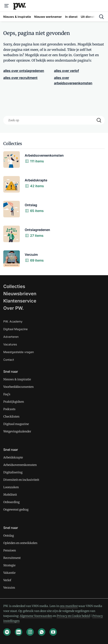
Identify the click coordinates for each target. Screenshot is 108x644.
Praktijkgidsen (14, 402)
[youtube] (53, 632)
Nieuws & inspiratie (17, 379)
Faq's (7, 394)
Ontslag (9, 536)
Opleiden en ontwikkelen (20, 543)
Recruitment (12, 558)
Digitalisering (13, 472)
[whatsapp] (42, 632)
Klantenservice (20, 301)
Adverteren (11, 337)
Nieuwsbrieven (20, 294)
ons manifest (69, 606)
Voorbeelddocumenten (18, 387)
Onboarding (11, 502)
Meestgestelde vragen (19, 352)
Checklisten (11, 417)
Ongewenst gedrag (16, 509)
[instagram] (30, 632)
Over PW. (13, 308)
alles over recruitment (20, 78)
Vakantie (9, 573)
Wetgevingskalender (17, 431)
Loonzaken (11, 487)
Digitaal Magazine (15, 329)
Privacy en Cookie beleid (73, 616)
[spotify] (7, 632)
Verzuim (9, 588)
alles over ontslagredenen (24, 71)
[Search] (99, 120)
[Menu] (7, 6)
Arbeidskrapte (13, 457)
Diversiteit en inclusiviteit (21, 480)
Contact (9, 360)
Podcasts (9, 409)
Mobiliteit (10, 495)
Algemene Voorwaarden (36, 616)
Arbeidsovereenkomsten (20, 465)
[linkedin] (19, 632)
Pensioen (10, 550)
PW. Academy (13, 321)
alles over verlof (66, 71)
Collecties (14, 286)
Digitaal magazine (16, 424)
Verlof (7, 580)
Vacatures (10, 344)
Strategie (9, 565)
